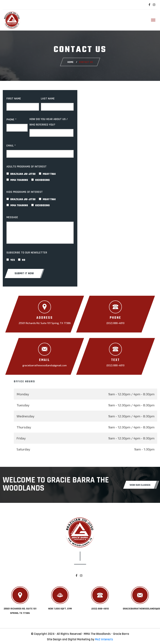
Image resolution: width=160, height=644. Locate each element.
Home (70, 62)
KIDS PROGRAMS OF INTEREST (25, 192)
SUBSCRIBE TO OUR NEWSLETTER (27, 253)
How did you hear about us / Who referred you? (49, 122)
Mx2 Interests (104, 639)
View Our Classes (140, 485)
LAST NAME (48, 99)
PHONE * (11, 120)
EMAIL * (11, 146)
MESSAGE (12, 217)
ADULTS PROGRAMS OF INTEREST (27, 167)
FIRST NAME (14, 99)
